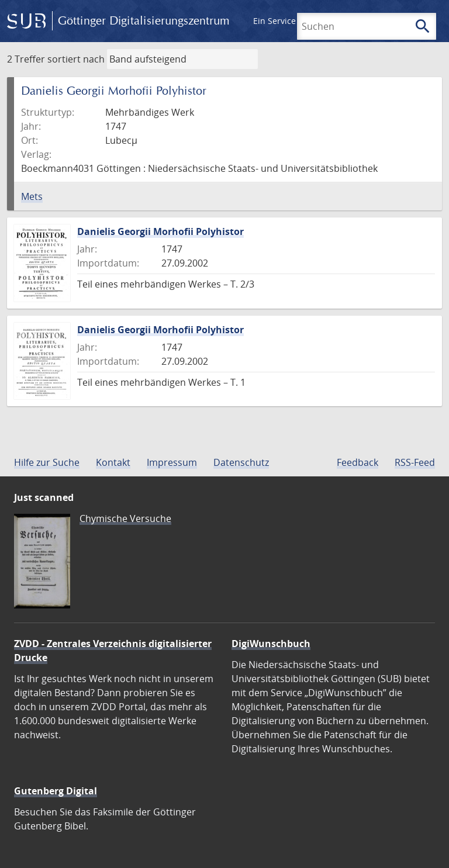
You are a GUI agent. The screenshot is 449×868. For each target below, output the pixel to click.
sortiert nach (76, 59)
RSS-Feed (415, 462)
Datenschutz (241, 462)
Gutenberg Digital (56, 791)
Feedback (358, 462)
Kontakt (113, 462)
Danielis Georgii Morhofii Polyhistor (160, 231)
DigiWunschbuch (271, 644)
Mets (32, 196)
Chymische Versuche (125, 518)
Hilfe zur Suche (47, 462)
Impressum (172, 462)
